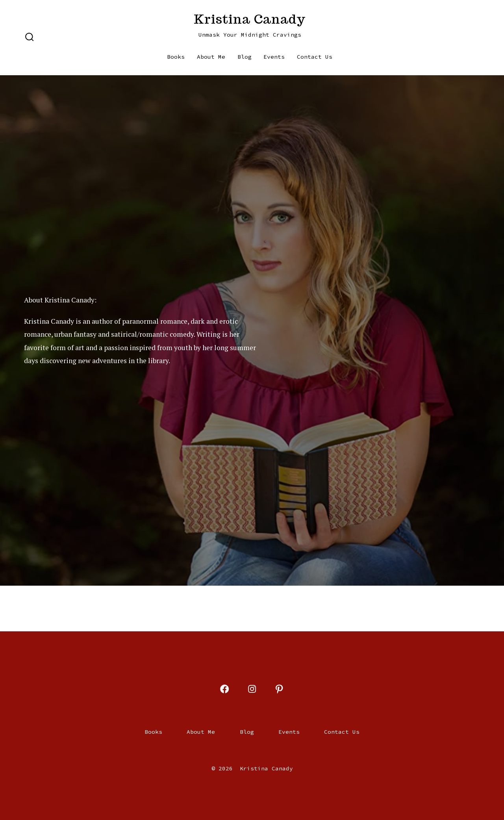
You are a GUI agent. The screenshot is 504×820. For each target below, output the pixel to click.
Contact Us (315, 57)
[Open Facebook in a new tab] (224, 689)
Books (176, 57)
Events (274, 57)
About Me (211, 57)
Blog (245, 57)
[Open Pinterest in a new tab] (279, 689)
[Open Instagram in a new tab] (252, 689)
